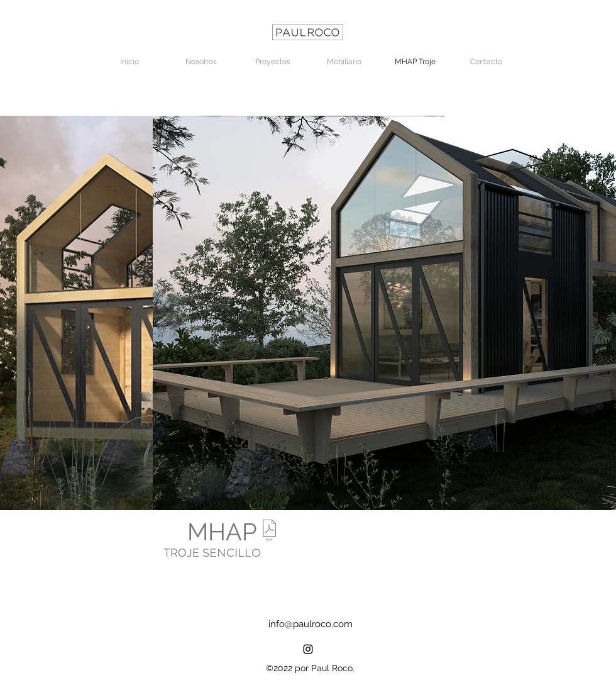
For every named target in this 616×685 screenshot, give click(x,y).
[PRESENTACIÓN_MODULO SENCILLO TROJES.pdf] (269, 532)
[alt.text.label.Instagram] (308, 649)
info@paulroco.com (311, 624)
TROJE (183, 553)
